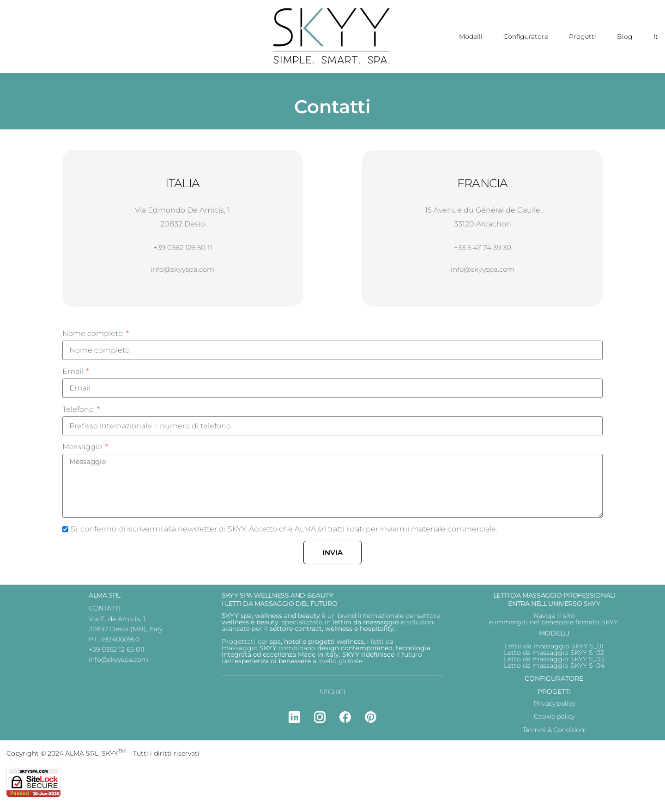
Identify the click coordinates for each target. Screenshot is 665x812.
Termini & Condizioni (554, 733)
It (656, 37)
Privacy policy (554, 707)
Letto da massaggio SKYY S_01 (554, 650)
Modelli (471, 37)
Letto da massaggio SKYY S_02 (554, 656)
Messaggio (83, 450)
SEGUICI (332, 696)
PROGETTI (554, 695)
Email (74, 375)
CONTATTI (104, 612)
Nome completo (94, 337)
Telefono (79, 412)
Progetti (583, 37)
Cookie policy (554, 720)
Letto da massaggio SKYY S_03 (554, 663)
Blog (625, 37)
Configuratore (526, 37)
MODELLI (554, 637)
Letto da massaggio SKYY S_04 (554, 669)
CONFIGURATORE (554, 682)
